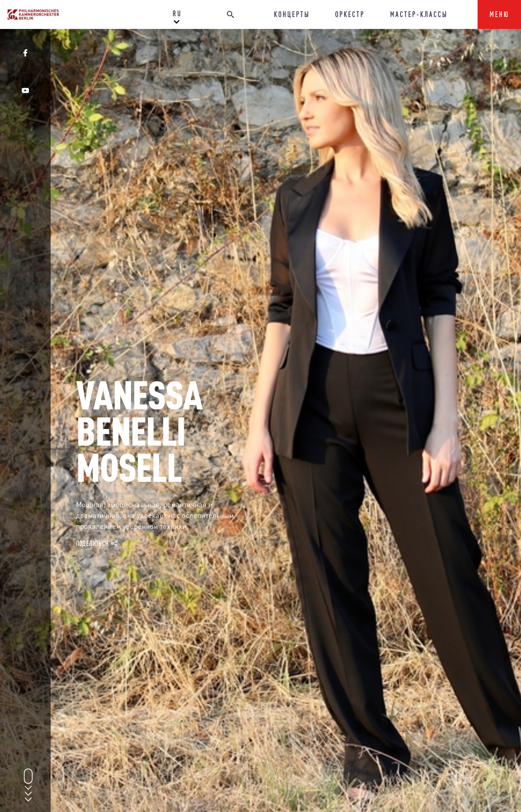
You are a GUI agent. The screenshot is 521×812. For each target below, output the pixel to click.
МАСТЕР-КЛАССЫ (419, 14)
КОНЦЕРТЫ (292, 14)
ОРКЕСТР (350, 14)
